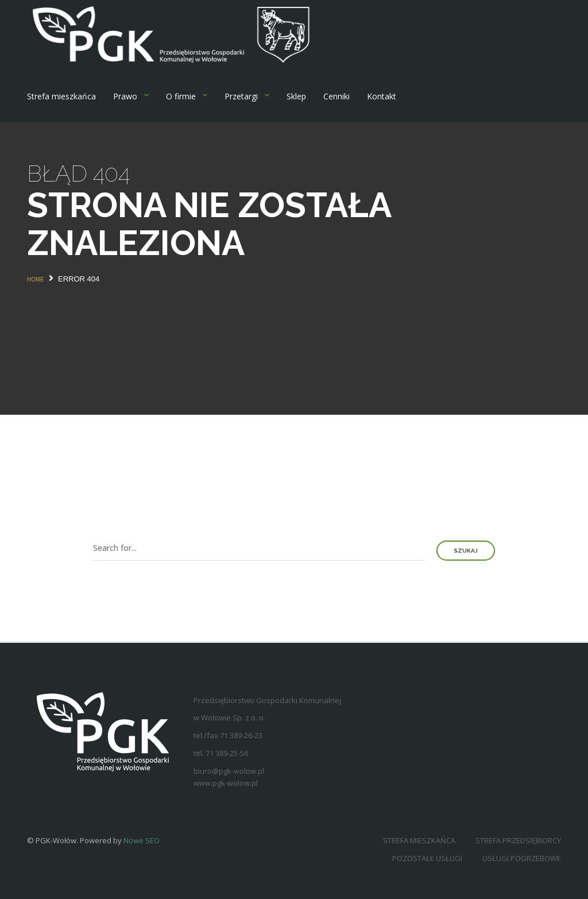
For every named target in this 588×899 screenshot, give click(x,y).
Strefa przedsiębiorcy (518, 840)
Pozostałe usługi (427, 858)
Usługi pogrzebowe (522, 858)
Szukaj (466, 551)
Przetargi (241, 96)
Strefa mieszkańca (61, 96)
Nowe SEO (142, 840)
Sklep (296, 96)
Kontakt (382, 96)
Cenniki (336, 96)
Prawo (125, 96)
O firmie (181, 96)
